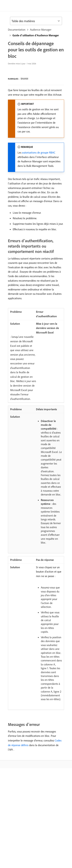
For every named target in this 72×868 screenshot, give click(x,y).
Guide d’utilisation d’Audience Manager (36, 35)
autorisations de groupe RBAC (39, 152)
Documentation (17, 30)
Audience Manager (41, 30)
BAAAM (24, 79)
